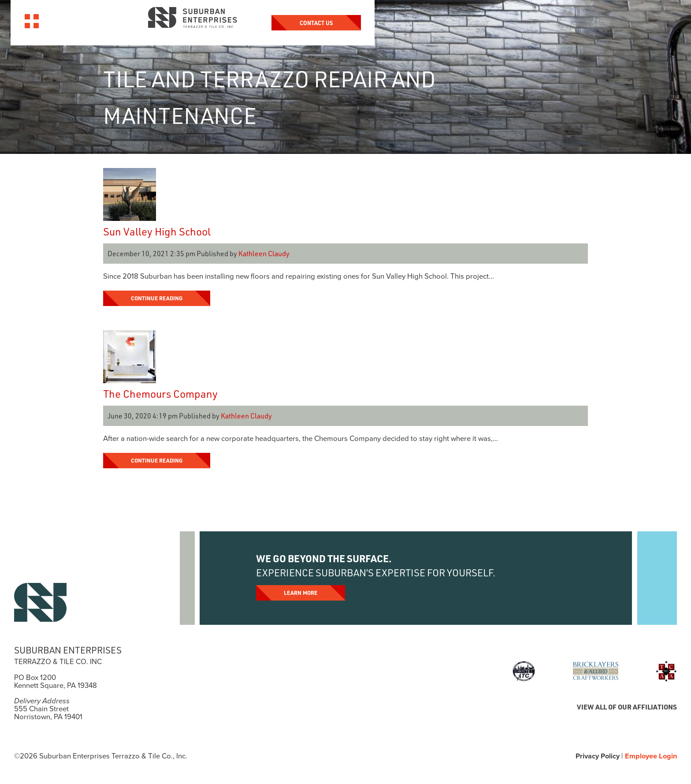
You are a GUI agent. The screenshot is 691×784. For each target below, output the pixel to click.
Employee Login (650, 756)
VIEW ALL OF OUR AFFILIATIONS (625, 707)
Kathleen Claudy (264, 253)
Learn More (301, 593)
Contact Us (594, 23)
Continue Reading (158, 298)
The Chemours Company (160, 394)
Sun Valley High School (157, 231)
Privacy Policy (595, 756)
